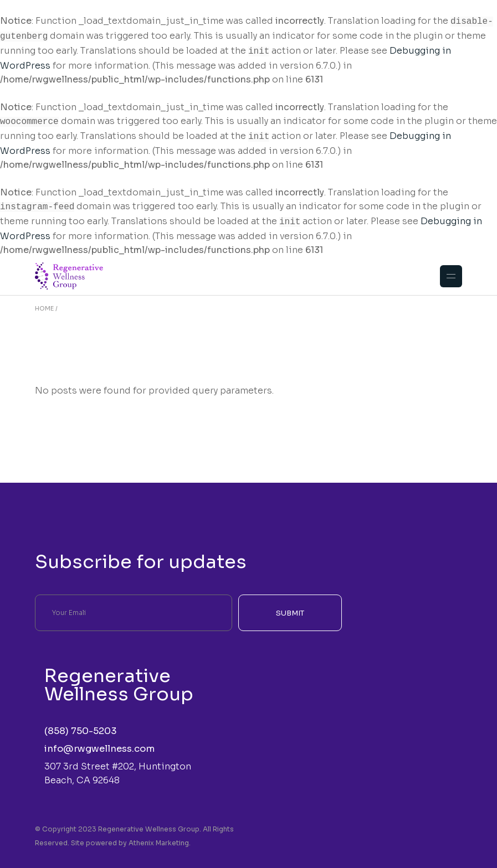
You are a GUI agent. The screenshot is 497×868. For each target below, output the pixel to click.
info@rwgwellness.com (99, 741)
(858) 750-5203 (81, 723)
